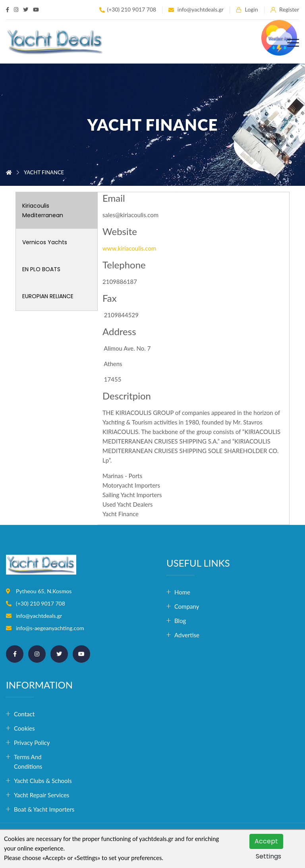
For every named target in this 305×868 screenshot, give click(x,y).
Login (247, 10)
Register (285, 10)
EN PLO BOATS (41, 269)
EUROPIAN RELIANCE (48, 296)
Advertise (187, 635)
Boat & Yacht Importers (42, 809)
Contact (24, 714)
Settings (268, 856)
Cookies (24, 728)
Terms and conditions (28, 762)
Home (182, 592)
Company (187, 606)
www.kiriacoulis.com (129, 248)
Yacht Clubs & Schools (42, 781)
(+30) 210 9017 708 (128, 10)
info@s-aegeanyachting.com (50, 628)
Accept (266, 841)
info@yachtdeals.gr (196, 10)
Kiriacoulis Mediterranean (43, 210)
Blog (180, 621)
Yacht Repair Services (42, 795)
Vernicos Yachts (45, 242)
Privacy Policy (32, 743)
